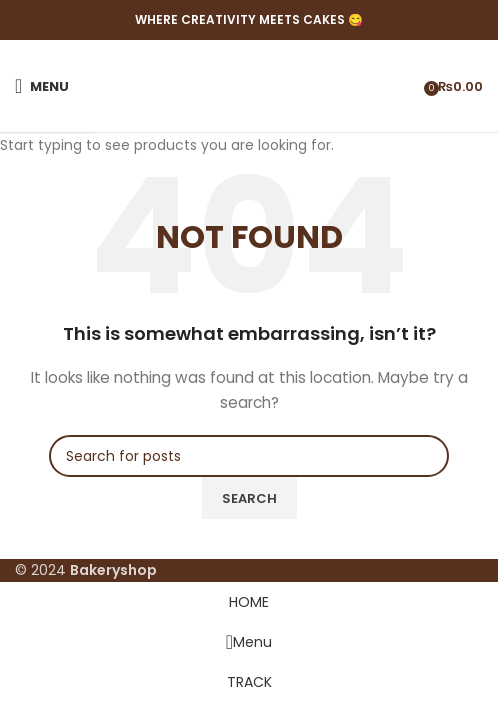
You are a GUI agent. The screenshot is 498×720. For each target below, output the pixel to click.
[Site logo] (249, 86)
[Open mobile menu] (42, 86)
